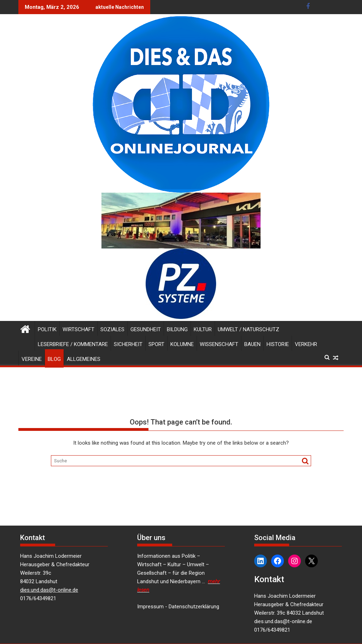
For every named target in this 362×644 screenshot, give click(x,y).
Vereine (32, 359)
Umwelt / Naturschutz (249, 329)
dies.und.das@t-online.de (49, 590)
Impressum (150, 607)
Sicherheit (128, 344)
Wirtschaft (78, 329)
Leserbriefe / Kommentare (73, 344)
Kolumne (182, 344)
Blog (54, 359)
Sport (156, 344)
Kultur (203, 329)
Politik (47, 329)
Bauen (252, 344)
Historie (278, 344)
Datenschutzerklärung (194, 607)
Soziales (112, 329)
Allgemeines (84, 359)
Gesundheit (146, 329)
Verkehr (306, 344)
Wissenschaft (219, 344)
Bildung (177, 329)
